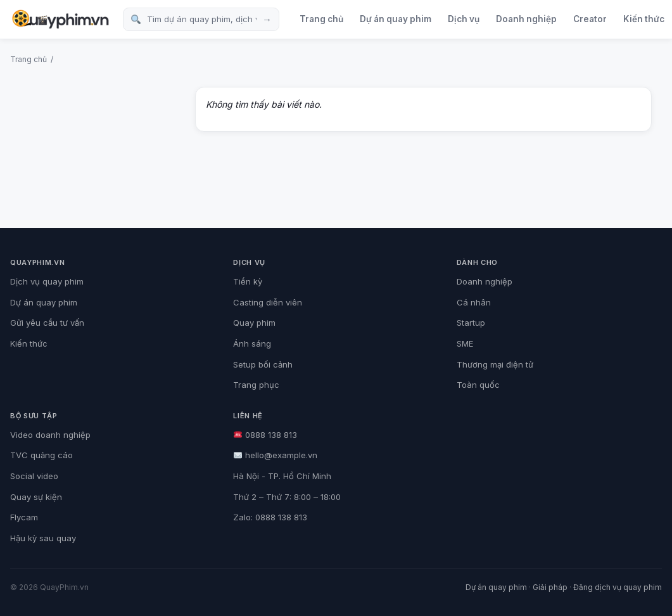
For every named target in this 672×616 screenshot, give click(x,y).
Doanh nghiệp (526, 19)
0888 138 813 (265, 435)
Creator (590, 19)
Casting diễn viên (268, 302)
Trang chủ (321, 19)
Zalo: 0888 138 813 (270, 517)
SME (465, 343)
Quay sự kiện (36, 497)
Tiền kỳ (248, 281)
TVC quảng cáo (41, 455)
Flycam (24, 517)
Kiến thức (29, 343)
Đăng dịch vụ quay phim (618, 587)
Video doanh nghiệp (50, 435)
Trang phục (256, 385)
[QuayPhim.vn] (60, 19)
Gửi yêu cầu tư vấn (47, 323)
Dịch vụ (464, 19)
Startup (471, 323)
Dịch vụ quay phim (47, 281)
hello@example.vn (276, 455)
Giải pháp (550, 587)
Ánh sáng (252, 343)
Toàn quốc (478, 385)
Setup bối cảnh (263, 364)
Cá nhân (474, 302)
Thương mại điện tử (495, 364)
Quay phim (254, 323)
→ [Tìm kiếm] (267, 19)
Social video (34, 476)
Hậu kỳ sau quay (43, 538)
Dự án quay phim (396, 19)
